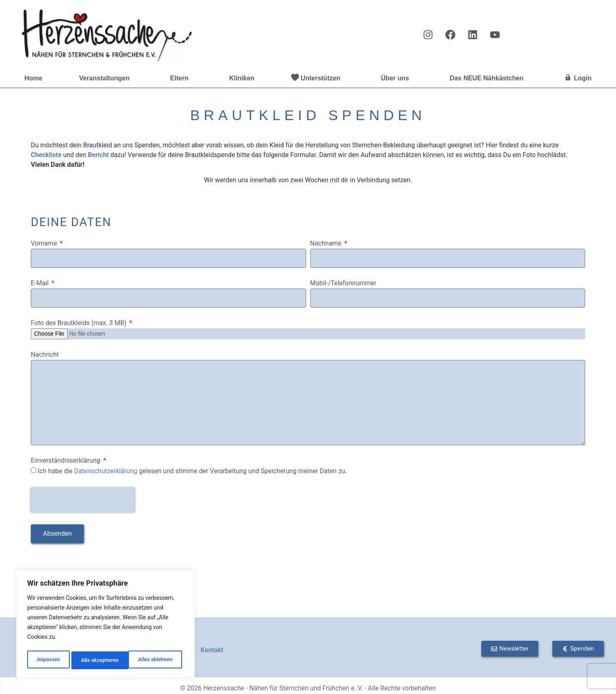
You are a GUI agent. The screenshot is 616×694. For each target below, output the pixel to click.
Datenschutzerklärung (106, 471)
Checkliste (46, 155)
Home (33, 78)
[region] (105, 625)
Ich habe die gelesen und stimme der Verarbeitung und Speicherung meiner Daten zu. (192, 471)
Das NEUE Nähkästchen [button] (489, 78)
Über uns (397, 78)
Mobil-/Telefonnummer (343, 283)
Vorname (45, 244)
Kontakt (212, 650)
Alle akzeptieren (155, 660)
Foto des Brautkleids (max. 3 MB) (79, 323)
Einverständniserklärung (66, 461)
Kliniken (242, 78)
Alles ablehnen (98, 660)
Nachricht (45, 355)
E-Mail (41, 283)
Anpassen (47, 660)
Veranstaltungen (106, 78)
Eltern (181, 78)
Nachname (327, 244)
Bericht (99, 155)
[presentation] (83, 500)
